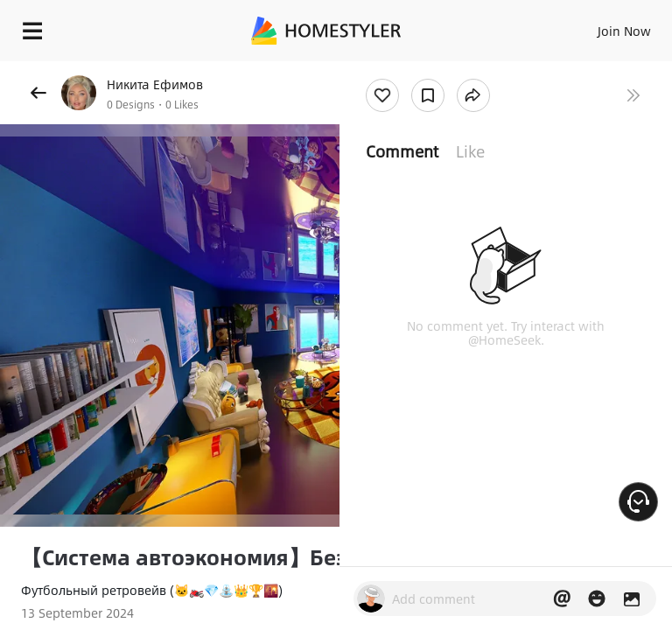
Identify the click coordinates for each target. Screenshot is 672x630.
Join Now (624, 31)
